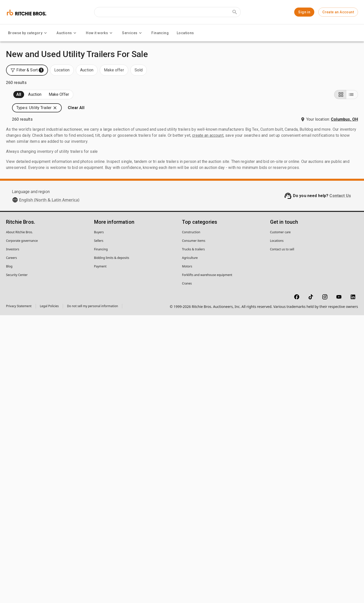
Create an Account (338, 12)
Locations (185, 33)
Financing (160, 33)
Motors (187, 554)
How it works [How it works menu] (100, 33)
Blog (9, 554)
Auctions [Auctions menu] (67, 33)
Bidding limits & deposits (112, 546)
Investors (13, 537)
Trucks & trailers (193, 537)
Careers (11, 546)
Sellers (99, 528)
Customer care (280, 520)
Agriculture (190, 546)
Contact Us (340, 483)
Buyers (99, 520)
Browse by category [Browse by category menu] (28, 33)
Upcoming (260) (27, 102)
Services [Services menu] (133, 33)
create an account (208, 423)
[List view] (352, 102)
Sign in (304, 12)
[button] (314, 102)
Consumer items (194, 528)
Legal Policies (49, 594)
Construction (191, 520)
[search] (82, 398)
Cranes (187, 571)
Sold (68, 102)
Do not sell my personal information (93, 594)
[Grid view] (340, 102)
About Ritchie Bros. (19, 520)
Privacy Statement (19, 594)
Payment (100, 554)
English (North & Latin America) (49, 488)
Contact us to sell (282, 537)
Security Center (17, 563)
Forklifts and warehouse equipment (207, 563)
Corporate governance (22, 528)
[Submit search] (235, 12)
